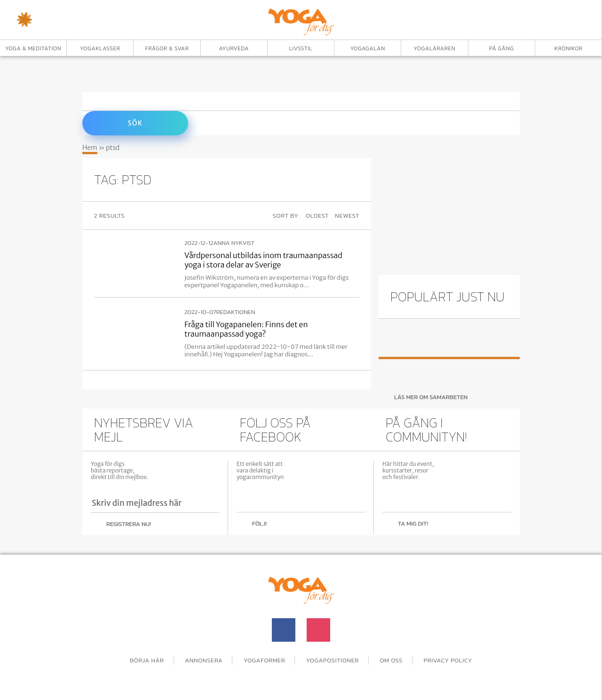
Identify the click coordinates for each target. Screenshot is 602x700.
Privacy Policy (448, 660)
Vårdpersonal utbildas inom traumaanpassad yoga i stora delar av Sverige (263, 260)
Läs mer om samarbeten (431, 397)
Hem (90, 148)
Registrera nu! (129, 524)
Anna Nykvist (234, 243)
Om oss (392, 660)
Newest (347, 216)
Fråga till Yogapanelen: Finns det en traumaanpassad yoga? (246, 329)
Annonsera (204, 660)
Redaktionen (236, 312)
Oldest (317, 216)
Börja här (147, 660)
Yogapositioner (333, 660)
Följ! (259, 523)
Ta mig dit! (413, 523)
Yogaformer (264, 660)
